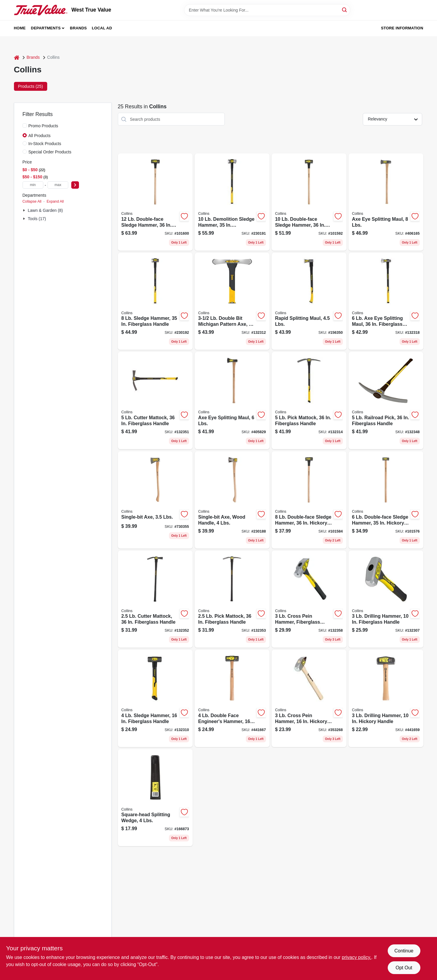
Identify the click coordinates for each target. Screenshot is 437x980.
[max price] (58, 185)
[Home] (17, 57)
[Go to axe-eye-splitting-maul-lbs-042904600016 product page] (232, 401)
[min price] (33, 185)
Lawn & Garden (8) (45, 210)
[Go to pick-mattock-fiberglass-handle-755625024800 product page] (309, 401)
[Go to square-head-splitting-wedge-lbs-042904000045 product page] (155, 798)
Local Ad (102, 28)
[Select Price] (75, 185)
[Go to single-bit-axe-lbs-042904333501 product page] (155, 500)
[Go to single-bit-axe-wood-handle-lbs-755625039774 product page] (232, 500)
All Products (40, 136)
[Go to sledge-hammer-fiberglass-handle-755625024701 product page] (155, 698)
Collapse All (32, 201)
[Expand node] (25, 210)
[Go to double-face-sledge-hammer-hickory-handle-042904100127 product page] (155, 202)
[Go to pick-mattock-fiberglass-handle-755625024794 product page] (232, 599)
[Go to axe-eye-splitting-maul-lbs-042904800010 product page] (386, 202)
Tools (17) (37, 219)
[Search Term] (267, 10)
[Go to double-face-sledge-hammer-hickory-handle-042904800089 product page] (309, 500)
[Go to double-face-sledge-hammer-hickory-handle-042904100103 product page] (309, 202)
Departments (46, 28)
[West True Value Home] (41, 10)
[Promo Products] (25, 126)
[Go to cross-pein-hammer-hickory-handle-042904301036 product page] (309, 698)
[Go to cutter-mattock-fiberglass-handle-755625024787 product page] (155, 599)
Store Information (402, 28)
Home (20, 28)
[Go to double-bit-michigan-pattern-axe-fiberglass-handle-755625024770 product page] (232, 301)
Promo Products (43, 126)
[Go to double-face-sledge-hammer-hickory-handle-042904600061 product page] (386, 500)
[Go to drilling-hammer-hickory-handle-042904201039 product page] (386, 698)
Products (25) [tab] (31, 86)
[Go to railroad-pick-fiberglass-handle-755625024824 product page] (386, 401)
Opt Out (404, 968)
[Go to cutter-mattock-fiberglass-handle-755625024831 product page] (155, 401)
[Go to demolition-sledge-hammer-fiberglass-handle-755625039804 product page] (232, 202)
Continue (404, 951)
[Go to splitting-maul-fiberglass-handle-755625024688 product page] (386, 301)
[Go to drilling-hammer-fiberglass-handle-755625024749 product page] (386, 599)
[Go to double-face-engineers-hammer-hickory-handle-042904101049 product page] (232, 698)
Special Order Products (50, 152)
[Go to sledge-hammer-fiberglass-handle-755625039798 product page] (155, 301)
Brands (79, 28)
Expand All (55, 201)
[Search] (345, 10)
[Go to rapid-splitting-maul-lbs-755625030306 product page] (309, 301)
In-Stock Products (45, 144)
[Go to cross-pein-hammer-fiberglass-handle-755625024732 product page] (309, 599)
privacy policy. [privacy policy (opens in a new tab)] (356, 957)
